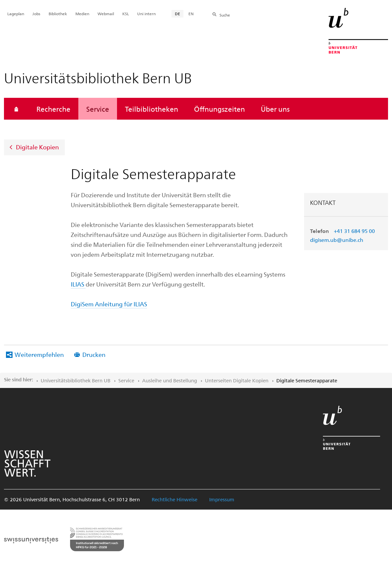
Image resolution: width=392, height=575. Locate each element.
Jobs (36, 14)
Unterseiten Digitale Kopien (237, 380)
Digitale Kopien (37, 147)
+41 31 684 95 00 (354, 231)
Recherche (53, 109)
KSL (126, 14)
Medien (82, 14)
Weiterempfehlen (39, 354)
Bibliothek (58, 14)
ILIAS (78, 284)
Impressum (222, 499)
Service (98, 109)
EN (191, 14)
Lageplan (16, 14)
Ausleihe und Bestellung (170, 380)
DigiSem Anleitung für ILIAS (109, 304)
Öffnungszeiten (219, 109)
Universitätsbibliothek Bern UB (76, 380)
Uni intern (146, 14)
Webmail (106, 14)
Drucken (94, 354)
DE (177, 14)
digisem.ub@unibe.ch (337, 240)
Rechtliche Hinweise (175, 499)
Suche (225, 15)
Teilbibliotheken (152, 109)
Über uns (275, 109)
